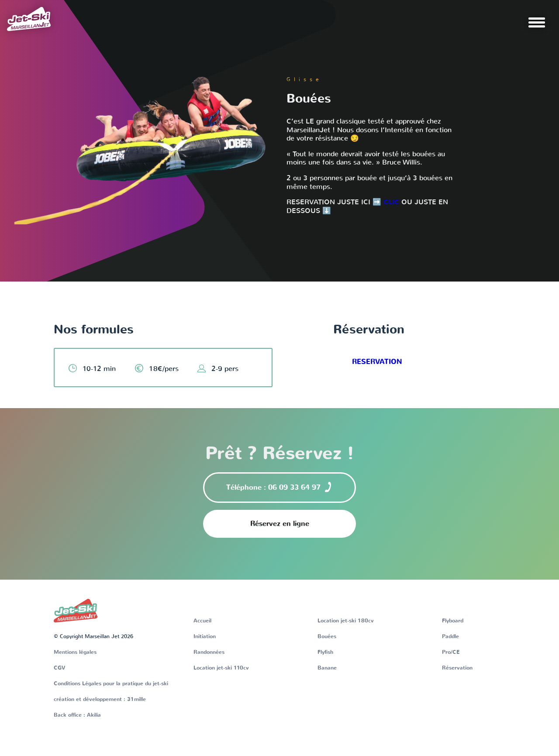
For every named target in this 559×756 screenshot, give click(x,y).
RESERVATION (377, 362)
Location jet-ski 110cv (221, 668)
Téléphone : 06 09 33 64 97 (280, 487)
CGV (60, 668)
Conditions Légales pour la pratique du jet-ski (111, 684)
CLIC (391, 202)
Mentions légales (75, 652)
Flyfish (325, 652)
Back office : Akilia (77, 715)
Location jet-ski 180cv (346, 621)
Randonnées (209, 652)
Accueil (202, 621)
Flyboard (453, 621)
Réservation (457, 668)
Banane (327, 668)
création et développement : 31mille (100, 699)
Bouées (327, 636)
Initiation (205, 636)
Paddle (450, 636)
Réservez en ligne (280, 524)
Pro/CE (451, 652)
